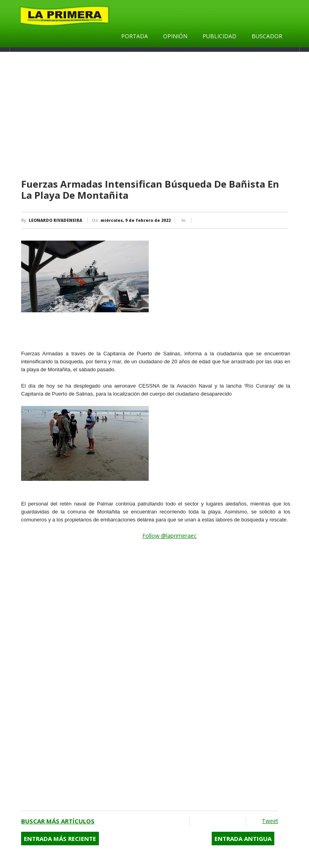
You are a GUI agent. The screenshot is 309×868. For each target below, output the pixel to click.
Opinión (175, 36)
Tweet (270, 821)
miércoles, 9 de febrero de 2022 (136, 220)
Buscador (267, 36)
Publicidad (219, 36)
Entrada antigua (243, 839)
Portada (135, 36)
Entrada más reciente (60, 839)
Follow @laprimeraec (169, 536)
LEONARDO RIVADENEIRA (55, 220)
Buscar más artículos (58, 821)
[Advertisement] (156, 116)
